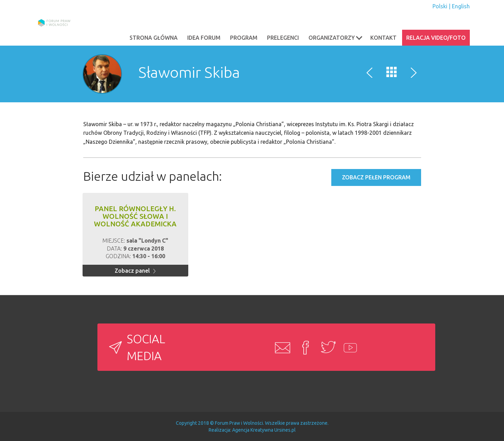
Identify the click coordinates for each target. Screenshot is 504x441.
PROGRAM (244, 38)
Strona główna (154, 38)
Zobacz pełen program (376, 177)
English (461, 6)
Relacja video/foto (436, 38)
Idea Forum (204, 38)
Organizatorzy (335, 37)
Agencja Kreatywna (253, 430)
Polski (440, 6)
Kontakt (383, 38)
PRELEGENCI (283, 38)
